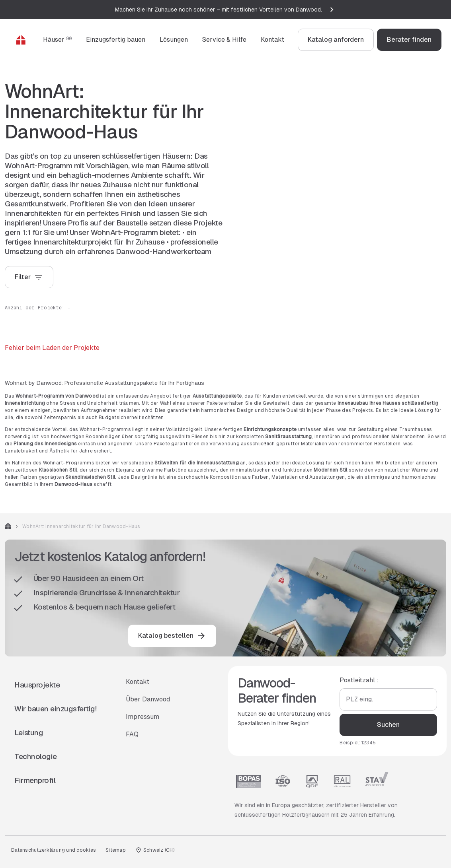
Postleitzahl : (359, 680)
